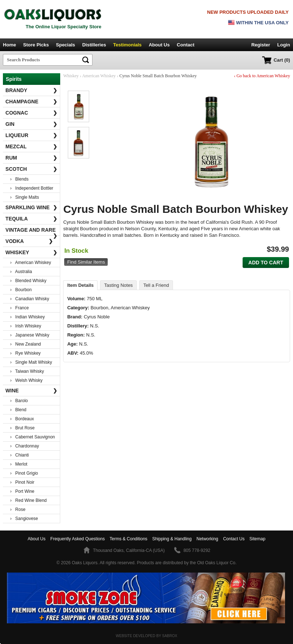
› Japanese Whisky (30, 335)
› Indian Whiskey (27, 317)
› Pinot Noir (22, 482)
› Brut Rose (22, 428)
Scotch (31, 169)
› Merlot (19, 464)
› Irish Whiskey (26, 326)
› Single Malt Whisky (31, 362)
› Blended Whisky (28, 281)
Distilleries (94, 45)
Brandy (31, 90)
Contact (186, 45)
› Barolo (19, 401)
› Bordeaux (22, 419)
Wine (31, 391)
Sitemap (257, 539)
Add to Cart (266, 263)
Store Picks (36, 45)
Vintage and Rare (31, 231)
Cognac (31, 113)
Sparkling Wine (31, 207)
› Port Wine (22, 491)
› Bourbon (21, 290)
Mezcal (31, 146)
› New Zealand (26, 344)
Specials (65, 45)
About (36, 539)
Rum (31, 158)
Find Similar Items (86, 262)
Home (9, 45)
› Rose (18, 509)
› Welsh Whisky (26, 380)
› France (19, 308)
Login (284, 45)
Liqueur (31, 135)
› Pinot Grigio (24, 473)
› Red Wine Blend (28, 500)
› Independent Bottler (32, 188)
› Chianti (19, 455)
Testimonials (127, 45)
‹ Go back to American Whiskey (262, 76)
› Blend (18, 410)
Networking (207, 539)
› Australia (21, 272)
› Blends (19, 179)
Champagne (31, 102)
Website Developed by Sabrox (146, 636)
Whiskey (31, 252)
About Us (159, 45)
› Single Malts (24, 197)
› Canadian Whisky (30, 299)
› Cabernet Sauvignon (32, 437)
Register (261, 45)
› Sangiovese (24, 519)
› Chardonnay (24, 446)
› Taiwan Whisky (27, 371)
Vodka (29, 241)
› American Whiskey (31, 263)
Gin (31, 124)
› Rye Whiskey (25, 353)
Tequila (31, 219)
